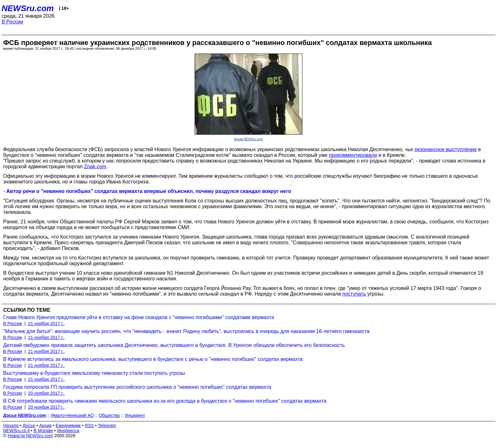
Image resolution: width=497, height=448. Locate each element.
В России (12, 22)
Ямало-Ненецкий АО (72, 415)
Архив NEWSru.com (248, 139)
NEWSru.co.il (16, 431)
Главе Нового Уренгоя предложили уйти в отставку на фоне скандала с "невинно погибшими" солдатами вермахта (139, 317)
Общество (110, 415)
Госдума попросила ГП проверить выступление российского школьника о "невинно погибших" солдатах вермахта (137, 387)
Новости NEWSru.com (30, 436)
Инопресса (68, 431)
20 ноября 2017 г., (47, 393)
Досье (29, 426)
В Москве (43, 431)
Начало (11, 426)
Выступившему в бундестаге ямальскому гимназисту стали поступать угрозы (94, 373)
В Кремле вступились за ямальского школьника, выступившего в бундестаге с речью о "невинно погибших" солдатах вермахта (153, 359)
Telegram (107, 426)
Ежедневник (68, 426)
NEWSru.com (28, 8)
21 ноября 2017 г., (47, 323)
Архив (45, 426)
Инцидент (135, 415)
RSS (89, 426)
